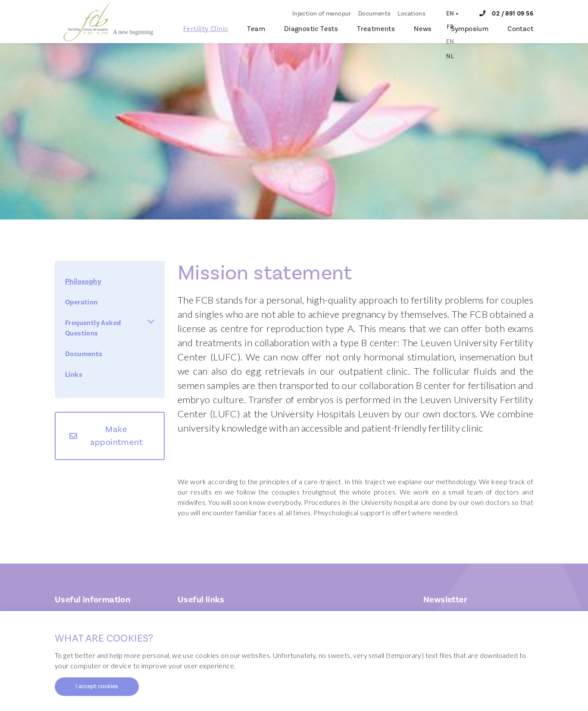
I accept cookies (97, 686)
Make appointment (116, 436)
